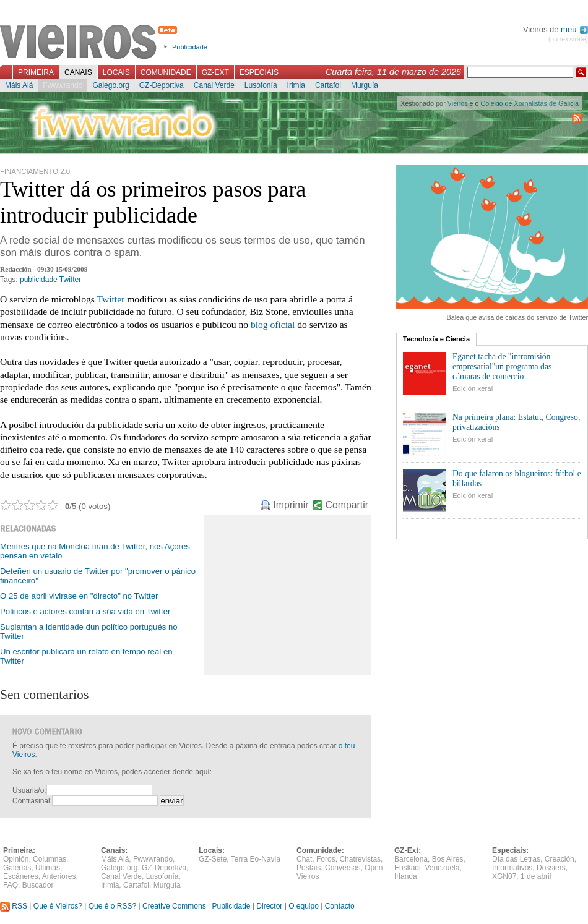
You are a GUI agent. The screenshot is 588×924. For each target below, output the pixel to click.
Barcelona (411, 859)
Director (269, 906)
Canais (78, 72)
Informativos (512, 868)
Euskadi (408, 868)
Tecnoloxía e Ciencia (436, 339)
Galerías (17, 868)
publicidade (39, 280)
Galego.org (110, 85)
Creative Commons (174, 906)
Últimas (48, 868)
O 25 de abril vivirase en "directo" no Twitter (79, 596)
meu (574, 29)
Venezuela (442, 868)
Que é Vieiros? (58, 906)
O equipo (304, 906)
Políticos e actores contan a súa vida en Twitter (85, 611)
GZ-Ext (215, 72)
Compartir (347, 505)
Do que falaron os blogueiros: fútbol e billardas (517, 478)
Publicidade (190, 47)
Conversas (343, 868)
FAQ (11, 885)
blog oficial (273, 324)
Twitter (70, 280)
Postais (309, 868)
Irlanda (406, 876)
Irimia (296, 85)
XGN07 (504, 876)
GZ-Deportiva (162, 85)
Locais (116, 72)
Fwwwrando (63, 85)
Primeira (36, 72)
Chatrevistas (360, 859)
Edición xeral (473, 388)
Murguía (365, 85)
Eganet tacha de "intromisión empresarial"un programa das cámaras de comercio (502, 366)
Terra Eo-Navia (256, 859)
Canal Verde (214, 85)
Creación (560, 859)
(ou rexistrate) (568, 39)
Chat (304, 859)
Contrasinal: (32, 801)
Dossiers (551, 868)
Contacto (340, 906)
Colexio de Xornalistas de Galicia (530, 103)
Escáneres (21, 876)
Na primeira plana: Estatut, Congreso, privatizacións (516, 422)
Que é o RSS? (112, 906)
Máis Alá (19, 85)
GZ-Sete (213, 859)
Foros (326, 859)
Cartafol (328, 85)
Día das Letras (516, 859)
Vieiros (91, 43)
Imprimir (291, 505)
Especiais (259, 72)
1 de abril (536, 876)
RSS (14, 906)
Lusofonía (261, 85)
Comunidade (166, 72)
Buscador (38, 885)
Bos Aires (448, 859)
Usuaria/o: (29, 790)
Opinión (16, 859)
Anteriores (59, 876)
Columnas (50, 859)
